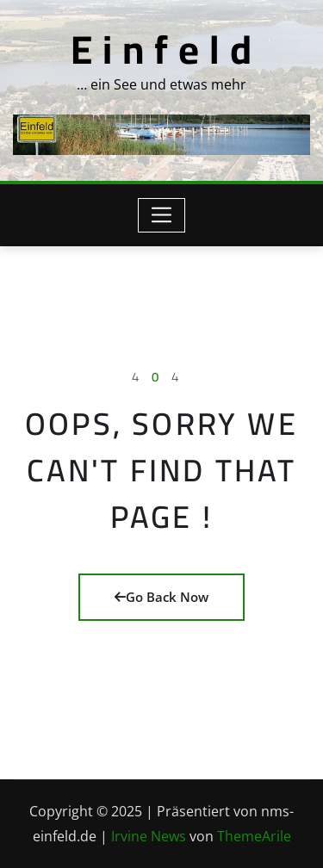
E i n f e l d (161, 49)
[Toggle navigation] (161, 215)
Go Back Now (161, 597)
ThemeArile (254, 836)
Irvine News (149, 836)
